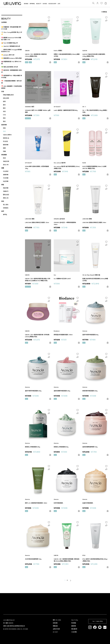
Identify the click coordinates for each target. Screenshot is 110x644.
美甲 (3, 211)
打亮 (4, 115)
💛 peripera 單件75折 (8, 55)
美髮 (3, 185)
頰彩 (4, 118)
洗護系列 (6, 191)
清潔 (4, 131)
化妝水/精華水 (7, 135)
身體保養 (6, 175)
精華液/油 (6, 138)
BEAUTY (39, 4)
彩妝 (3, 91)
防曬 (4, 151)
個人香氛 (6, 205)
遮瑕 (4, 101)
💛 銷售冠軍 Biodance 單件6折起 (11, 58)
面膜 (4, 148)
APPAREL (32, 4)
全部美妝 (4, 22)
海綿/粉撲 (6, 161)
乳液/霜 (5, 141)
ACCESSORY (52, 4)
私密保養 (6, 181)
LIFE (59, 4)
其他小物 (6, 165)
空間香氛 (6, 208)
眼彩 (4, 108)
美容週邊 (4, 155)
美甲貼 (5, 215)
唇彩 (4, 121)
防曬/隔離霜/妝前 (8, 95)
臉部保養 (4, 125)
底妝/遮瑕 (6, 98)
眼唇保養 (6, 145)
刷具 (4, 158)
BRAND (26, 4)
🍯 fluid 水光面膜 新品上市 (10, 43)
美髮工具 (6, 198)
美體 (3, 168)
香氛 (3, 201)
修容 (4, 111)
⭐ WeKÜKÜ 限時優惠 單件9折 (11, 46)
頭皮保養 (6, 188)
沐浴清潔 (6, 171)
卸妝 (4, 128)
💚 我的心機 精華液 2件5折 (10, 67)
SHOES (45, 4)
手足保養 (6, 178)
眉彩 (4, 105)
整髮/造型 (6, 195)
